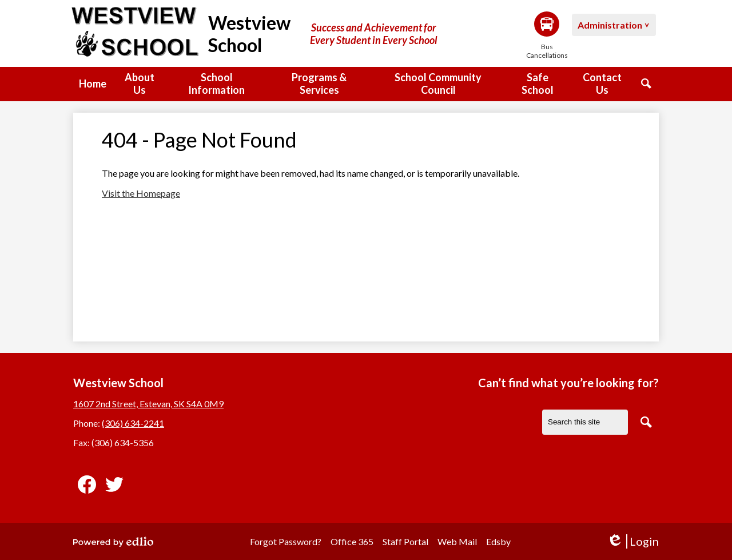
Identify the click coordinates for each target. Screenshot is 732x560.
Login (633, 541)
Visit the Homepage (141, 193)
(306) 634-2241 (133, 423)
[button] (139, 84)
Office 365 (352, 541)
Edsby (498, 541)
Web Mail (457, 541)
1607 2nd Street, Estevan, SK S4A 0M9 (148, 404)
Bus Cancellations (547, 35)
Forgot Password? (286, 541)
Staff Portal (405, 541)
